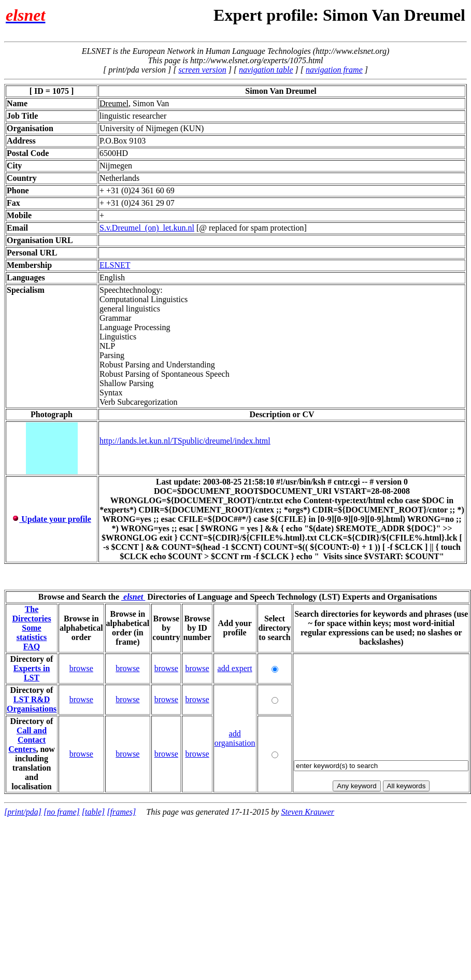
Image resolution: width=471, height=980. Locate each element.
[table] (93, 812)
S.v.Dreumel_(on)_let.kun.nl (147, 228)
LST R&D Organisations (32, 704)
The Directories (31, 614)
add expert (235, 668)
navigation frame (334, 70)
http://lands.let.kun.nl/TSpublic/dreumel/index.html (185, 440)
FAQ (32, 647)
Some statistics (32, 633)
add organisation (235, 738)
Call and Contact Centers (27, 740)
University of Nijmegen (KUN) (152, 128)
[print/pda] (23, 812)
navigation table (266, 70)
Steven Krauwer (308, 812)
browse (81, 668)
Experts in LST (32, 673)
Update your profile (52, 519)
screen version (202, 70)
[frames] (121, 812)
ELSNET (115, 265)
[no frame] (62, 812)
